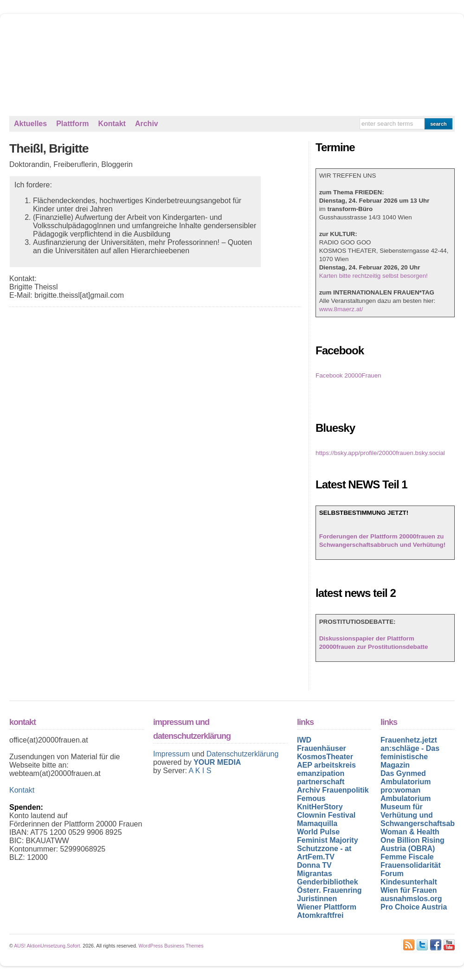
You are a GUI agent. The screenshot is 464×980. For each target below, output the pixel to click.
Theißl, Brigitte (49, 148)
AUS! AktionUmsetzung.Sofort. (48, 946)
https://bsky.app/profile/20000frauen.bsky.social (380, 453)
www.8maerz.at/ (341, 309)
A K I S (200, 771)
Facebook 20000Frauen (348, 375)
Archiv (147, 124)
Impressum (173, 754)
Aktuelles (30, 124)
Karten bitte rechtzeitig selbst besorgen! (374, 276)
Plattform (72, 124)
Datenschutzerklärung (243, 754)
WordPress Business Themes (171, 946)
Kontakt (112, 124)
